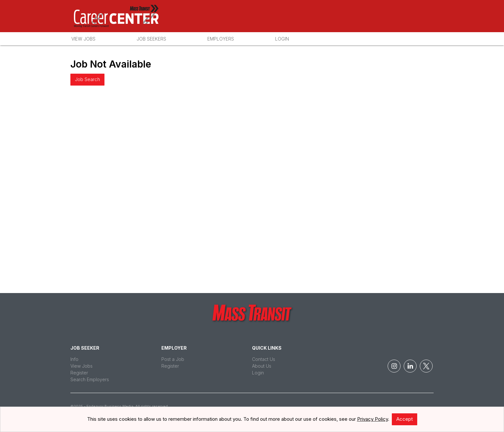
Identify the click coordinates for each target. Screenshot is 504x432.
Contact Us (264, 359)
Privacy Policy (373, 419)
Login (282, 39)
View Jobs (83, 39)
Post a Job (173, 359)
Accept (405, 419)
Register (79, 373)
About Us (262, 366)
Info (74, 359)
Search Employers (90, 379)
